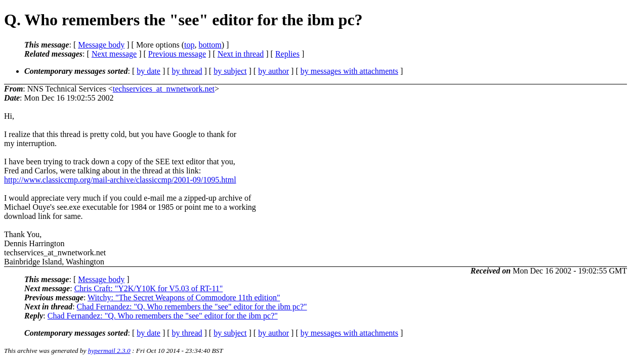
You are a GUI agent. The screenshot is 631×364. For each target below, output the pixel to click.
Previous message (177, 54)
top (189, 45)
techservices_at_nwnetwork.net (164, 89)
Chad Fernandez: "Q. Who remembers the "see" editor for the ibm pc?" (192, 307)
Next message (114, 54)
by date (149, 71)
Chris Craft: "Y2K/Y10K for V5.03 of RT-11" (149, 288)
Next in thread (241, 54)
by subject (230, 71)
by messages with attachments (349, 71)
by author (274, 71)
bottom (210, 45)
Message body (101, 45)
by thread (187, 71)
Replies (287, 54)
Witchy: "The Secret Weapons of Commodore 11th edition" (184, 298)
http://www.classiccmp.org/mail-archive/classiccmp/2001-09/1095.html (120, 180)
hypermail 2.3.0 (109, 351)
